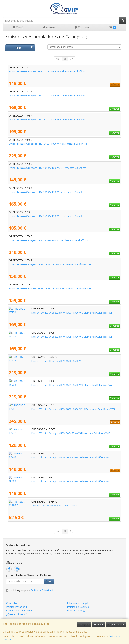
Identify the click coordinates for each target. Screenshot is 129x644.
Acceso (49, 27)
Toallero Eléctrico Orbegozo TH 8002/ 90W (32, 506)
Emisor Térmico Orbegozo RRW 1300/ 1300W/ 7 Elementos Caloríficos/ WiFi (50, 313)
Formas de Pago (77, 611)
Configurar (84, 624)
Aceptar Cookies (116, 624)
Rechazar (99, 624)
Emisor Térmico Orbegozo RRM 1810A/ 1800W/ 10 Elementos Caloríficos (48, 240)
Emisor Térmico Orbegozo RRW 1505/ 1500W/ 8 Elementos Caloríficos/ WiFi (50, 385)
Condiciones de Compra (20, 611)
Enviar (49, 581)
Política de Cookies (78, 607)
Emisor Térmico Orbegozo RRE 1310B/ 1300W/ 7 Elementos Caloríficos (47, 96)
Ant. (58, 59)
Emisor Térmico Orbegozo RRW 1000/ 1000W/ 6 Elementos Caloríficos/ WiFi (50, 264)
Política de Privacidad (42, 590)
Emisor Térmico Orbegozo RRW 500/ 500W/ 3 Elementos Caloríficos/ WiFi (48, 433)
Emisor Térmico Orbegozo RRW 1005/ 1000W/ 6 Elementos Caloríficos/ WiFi (50, 288)
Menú (18, 27)
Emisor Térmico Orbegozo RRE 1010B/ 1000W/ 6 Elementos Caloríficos (47, 71)
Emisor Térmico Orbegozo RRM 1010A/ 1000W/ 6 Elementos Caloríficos (48, 168)
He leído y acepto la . (32, 590)
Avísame (115, 85)
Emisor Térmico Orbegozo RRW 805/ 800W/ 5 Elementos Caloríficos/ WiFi (48, 481)
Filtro (24, 48)
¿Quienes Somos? (16, 614)
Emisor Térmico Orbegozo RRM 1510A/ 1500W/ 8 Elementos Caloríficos (48, 216)
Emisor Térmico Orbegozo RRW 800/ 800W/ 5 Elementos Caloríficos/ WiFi (48, 457)
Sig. (71, 59)
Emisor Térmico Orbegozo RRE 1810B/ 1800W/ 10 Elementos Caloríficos (48, 144)
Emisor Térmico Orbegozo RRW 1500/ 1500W (33, 361)
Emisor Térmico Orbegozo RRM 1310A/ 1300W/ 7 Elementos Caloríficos (48, 192)
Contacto (82, 27)
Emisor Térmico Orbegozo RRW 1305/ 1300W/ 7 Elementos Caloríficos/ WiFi (50, 337)
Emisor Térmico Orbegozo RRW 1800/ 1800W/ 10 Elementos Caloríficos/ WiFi (50, 409)
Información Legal (78, 603)
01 (65, 59)
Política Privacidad (16, 607)
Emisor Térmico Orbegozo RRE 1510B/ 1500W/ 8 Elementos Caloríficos (47, 120)
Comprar (115, 109)
